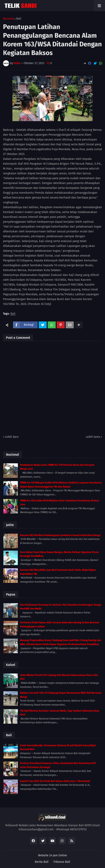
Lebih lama (93, 437)
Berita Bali (42, 862)
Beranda (8, 19)
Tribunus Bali (62, 862)
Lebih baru (12, 437)
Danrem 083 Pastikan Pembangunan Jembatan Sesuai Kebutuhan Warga (60, 535)
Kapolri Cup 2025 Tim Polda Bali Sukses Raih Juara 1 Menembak (55, 781)
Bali (19, 19)
